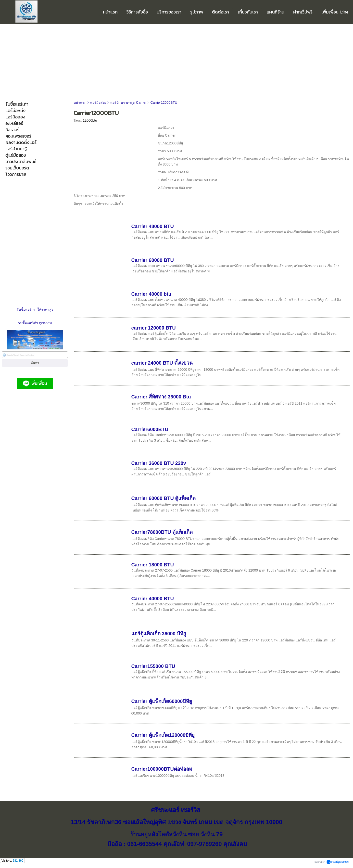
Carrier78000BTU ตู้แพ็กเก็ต (162, 532)
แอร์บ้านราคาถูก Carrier (128, 102)
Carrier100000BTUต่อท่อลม (162, 769)
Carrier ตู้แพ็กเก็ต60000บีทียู (162, 701)
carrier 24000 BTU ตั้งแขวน (162, 363)
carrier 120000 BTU (154, 328)
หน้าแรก (80, 102)
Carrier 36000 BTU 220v (159, 463)
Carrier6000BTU (150, 429)
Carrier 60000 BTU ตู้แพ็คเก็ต (164, 498)
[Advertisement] (176, 61)
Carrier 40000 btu (151, 294)
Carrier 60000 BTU (153, 260)
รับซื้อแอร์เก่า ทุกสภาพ (35, 323)
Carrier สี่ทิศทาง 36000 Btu (161, 397)
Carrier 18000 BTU (153, 565)
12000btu (90, 120)
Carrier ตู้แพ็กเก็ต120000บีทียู (163, 735)
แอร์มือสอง (98, 102)
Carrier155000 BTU (153, 666)
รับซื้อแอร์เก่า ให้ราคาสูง (35, 309)
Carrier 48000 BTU (153, 226)
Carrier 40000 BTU (153, 599)
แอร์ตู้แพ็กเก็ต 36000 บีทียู (159, 634)
